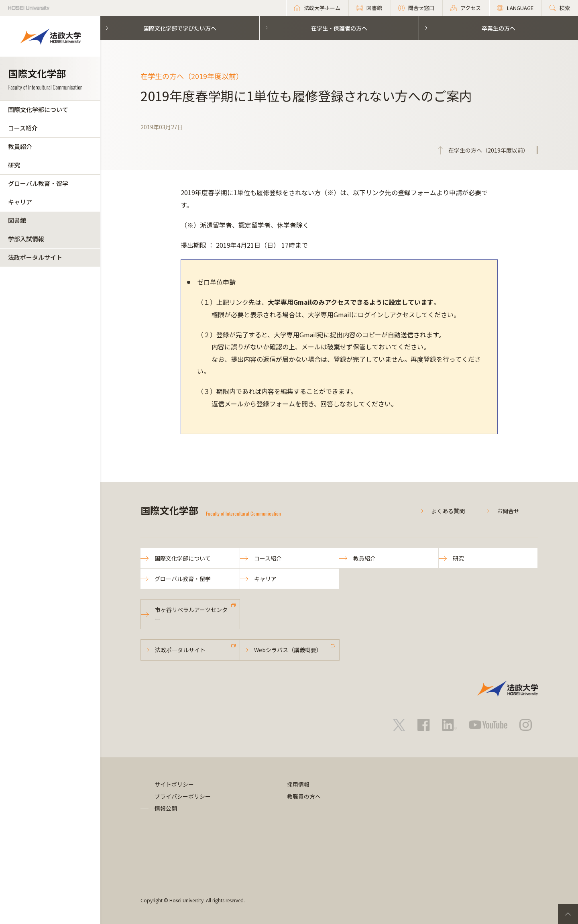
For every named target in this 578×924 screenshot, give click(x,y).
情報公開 (166, 808)
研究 (14, 165)
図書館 (17, 220)
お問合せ (508, 511)
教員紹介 (20, 146)
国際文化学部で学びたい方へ (180, 28)
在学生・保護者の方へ (339, 28)
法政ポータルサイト (35, 257)
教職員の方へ (304, 796)
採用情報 (298, 784)
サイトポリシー (174, 784)
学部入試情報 (26, 239)
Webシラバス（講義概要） (288, 650)
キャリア (20, 202)
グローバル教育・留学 (38, 183)
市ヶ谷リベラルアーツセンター (191, 614)
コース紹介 (23, 128)
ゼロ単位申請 (216, 282)
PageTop (568, 914)
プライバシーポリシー (183, 796)
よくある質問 (448, 511)
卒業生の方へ (499, 28)
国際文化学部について (38, 109)
